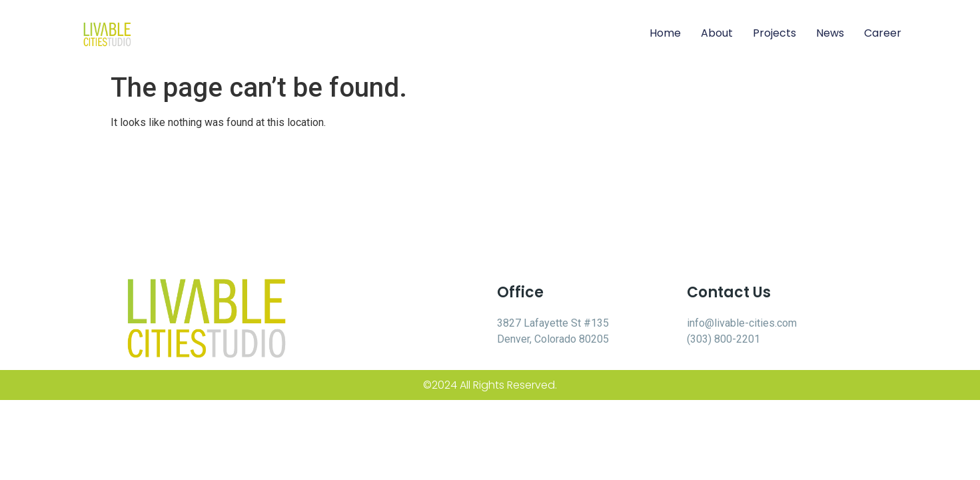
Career (883, 33)
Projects (774, 33)
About (717, 33)
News (830, 33)
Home (665, 33)
